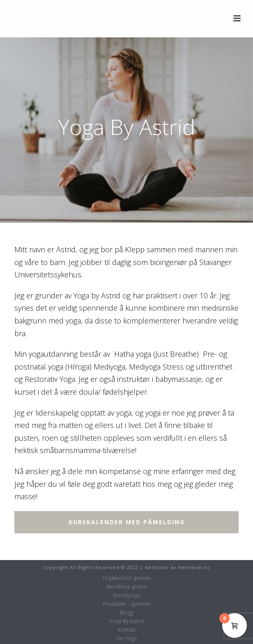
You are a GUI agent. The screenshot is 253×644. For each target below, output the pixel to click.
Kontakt (127, 630)
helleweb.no (194, 567)
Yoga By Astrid (127, 621)
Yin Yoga (127, 639)
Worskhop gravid (126, 587)
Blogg (127, 613)
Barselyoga (126, 595)
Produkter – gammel (127, 604)
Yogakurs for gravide (127, 578)
